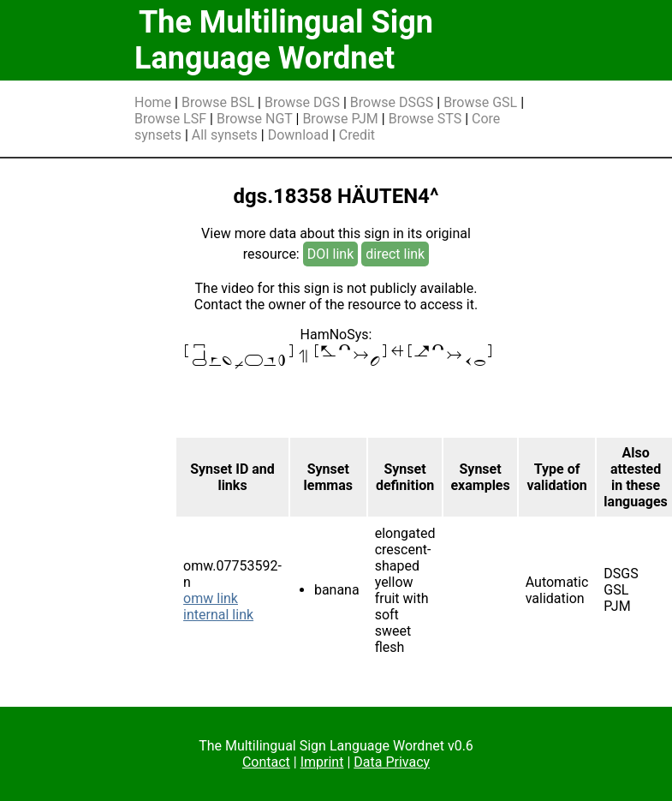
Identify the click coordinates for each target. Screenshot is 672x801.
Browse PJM (340, 119)
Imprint (322, 762)
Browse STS (425, 119)
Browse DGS (302, 102)
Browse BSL (218, 102)
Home (153, 102)
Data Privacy (392, 762)
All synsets (225, 135)
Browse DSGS (392, 102)
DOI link (331, 254)
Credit (357, 135)
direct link (395, 254)
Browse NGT (255, 119)
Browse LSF (170, 119)
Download (298, 135)
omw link (211, 598)
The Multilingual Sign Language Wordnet (284, 40)
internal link (218, 615)
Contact (266, 762)
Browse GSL (480, 102)
